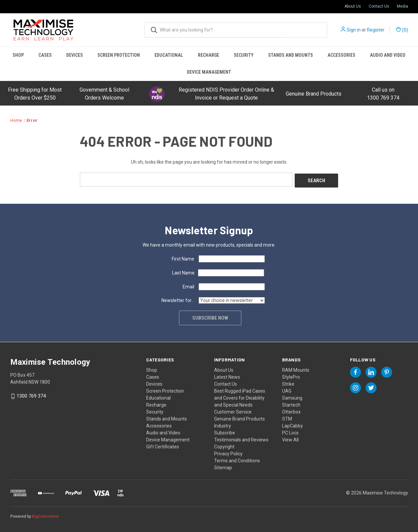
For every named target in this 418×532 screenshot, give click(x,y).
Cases (45, 55)
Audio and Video (388, 55)
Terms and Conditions (237, 459)
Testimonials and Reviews (241, 438)
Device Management (209, 72)
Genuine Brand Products (314, 94)
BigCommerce (45, 515)
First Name (183, 258)
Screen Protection (119, 55)
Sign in (354, 30)
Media (402, 6)
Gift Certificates (163, 445)
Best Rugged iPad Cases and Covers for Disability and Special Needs (240, 397)
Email (188, 285)
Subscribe (225, 431)
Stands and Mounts (291, 55)
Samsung (292, 397)
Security (244, 55)
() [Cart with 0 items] (402, 30)
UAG (287, 390)
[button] (157, 94)
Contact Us (379, 6)
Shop (18, 55)
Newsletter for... (178, 299)
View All (290, 438)
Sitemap (223, 466)
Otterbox (291, 411)
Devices (75, 55)
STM (287, 418)
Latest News (227, 376)
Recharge (209, 55)
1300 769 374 (31, 395)
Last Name (183, 271)
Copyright (224, 445)
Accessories (341, 55)
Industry (223, 424)
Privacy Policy (228, 452)
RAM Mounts (296, 369)
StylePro (291, 376)
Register (376, 30)
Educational (169, 55)
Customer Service (233, 411)
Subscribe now (211, 317)
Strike (288, 383)
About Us (353, 6)
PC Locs (290, 431)
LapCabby (293, 424)
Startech (291, 404)
